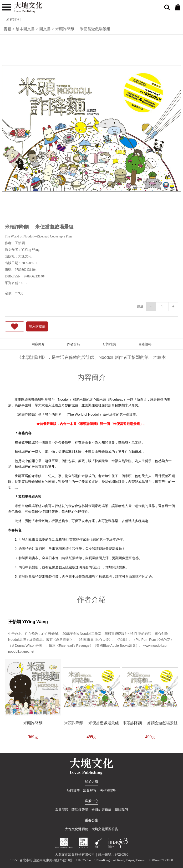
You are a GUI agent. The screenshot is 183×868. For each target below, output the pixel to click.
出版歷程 (90, 791)
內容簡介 (38, 344)
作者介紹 (74, 344)
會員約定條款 (102, 810)
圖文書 (45, 29)
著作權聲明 (108, 791)
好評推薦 (109, 344)
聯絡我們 (121, 810)
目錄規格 (145, 344)
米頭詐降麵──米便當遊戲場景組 (92, 723)
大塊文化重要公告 (105, 829)
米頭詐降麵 (33, 723)
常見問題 (62, 810)
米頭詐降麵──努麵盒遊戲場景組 (150, 723)
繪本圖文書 (25, 29)
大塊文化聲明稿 (76, 829)
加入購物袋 (37, 326)
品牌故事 (73, 791)
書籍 (7, 29)
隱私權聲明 (80, 810)
